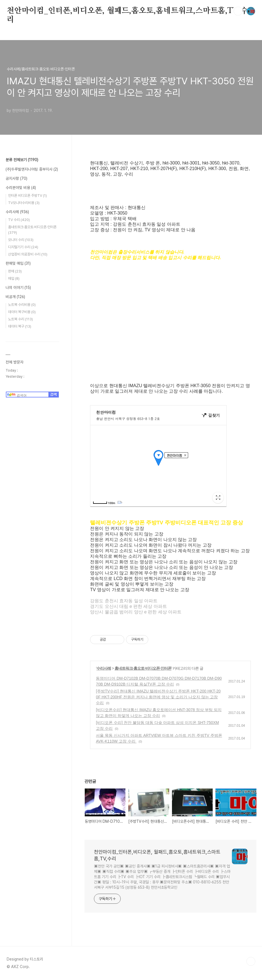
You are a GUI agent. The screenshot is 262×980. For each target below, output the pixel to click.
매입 (14, 278)
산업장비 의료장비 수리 (28, 254)
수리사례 (104, 668)
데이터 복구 (20, 326)
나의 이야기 (18, 288)
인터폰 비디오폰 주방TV (27, 196)
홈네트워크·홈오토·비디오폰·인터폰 (143, 668)
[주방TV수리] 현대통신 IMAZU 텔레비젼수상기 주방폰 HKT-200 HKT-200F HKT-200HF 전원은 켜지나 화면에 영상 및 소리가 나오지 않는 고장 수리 (158, 697)
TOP (251, 961)
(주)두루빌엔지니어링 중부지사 (32, 169)
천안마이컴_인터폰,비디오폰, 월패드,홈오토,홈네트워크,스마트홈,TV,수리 (127, 11)
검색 (238, 11)
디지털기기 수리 (23, 247)
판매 (15, 271)
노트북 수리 (20, 319)
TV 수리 (19, 220)
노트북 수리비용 (22, 305)
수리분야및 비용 (21, 188)
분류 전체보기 (22, 160)
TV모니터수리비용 (24, 203)
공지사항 (16, 178)
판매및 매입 (18, 263)
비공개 (15, 297)
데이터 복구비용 (22, 312)
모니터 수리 (21, 240)
